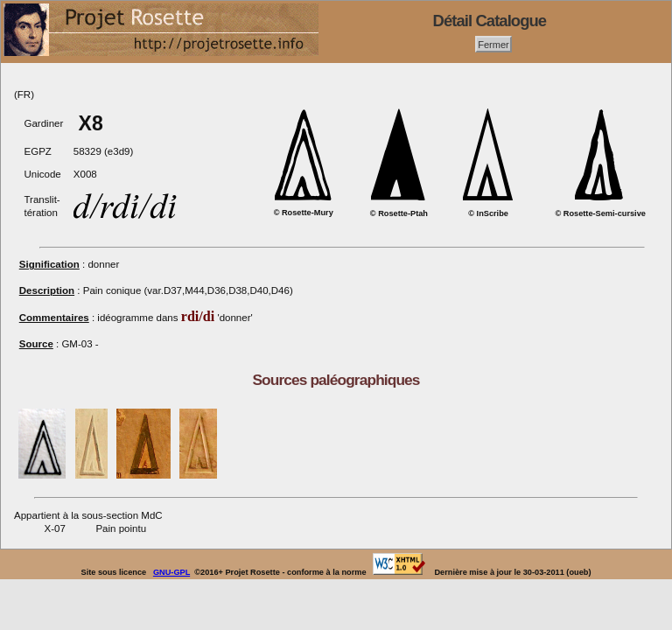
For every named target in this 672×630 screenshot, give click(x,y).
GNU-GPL (171, 572)
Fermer (493, 44)
